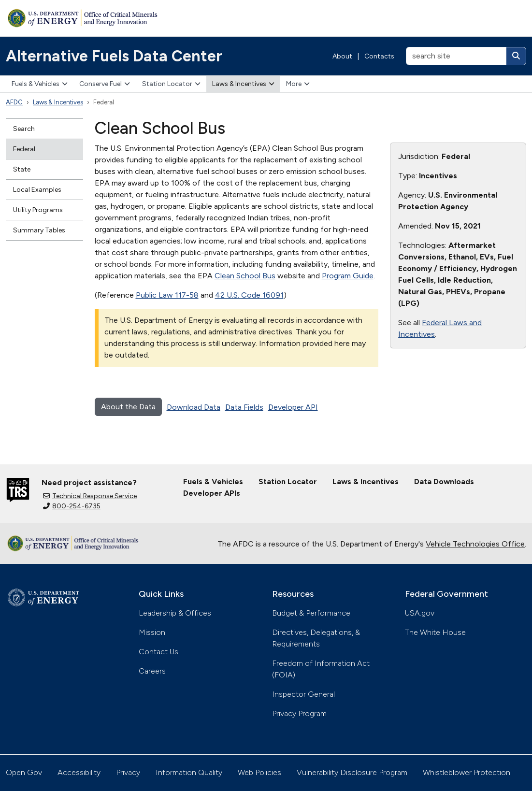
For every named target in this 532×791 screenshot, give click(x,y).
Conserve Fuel (105, 84)
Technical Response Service (90, 496)
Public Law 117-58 (167, 295)
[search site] (456, 56)
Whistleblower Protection (467, 772)
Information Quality (189, 772)
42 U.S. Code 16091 (249, 295)
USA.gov (420, 613)
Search (24, 129)
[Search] (516, 56)
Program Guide (348, 276)
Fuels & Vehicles (40, 84)
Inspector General (303, 694)
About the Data (128, 407)
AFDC (14, 102)
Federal (24, 149)
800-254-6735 (72, 506)
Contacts (379, 56)
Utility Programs (38, 210)
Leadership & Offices (175, 613)
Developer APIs (212, 493)
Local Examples (37, 190)
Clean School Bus (245, 276)
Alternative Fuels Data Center (114, 56)
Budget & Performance (311, 613)
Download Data (194, 407)
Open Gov (24, 772)
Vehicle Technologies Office (475, 544)
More (298, 84)
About (342, 56)
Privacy (128, 772)
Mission (152, 632)
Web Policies (259, 772)
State (22, 169)
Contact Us (158, 652)
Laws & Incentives (243, 84)
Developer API (293, 407)
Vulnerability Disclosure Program (352, 772)
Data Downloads (444, 482)
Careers (152, 671)
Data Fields (244, 407)
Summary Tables (39, 230)
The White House (435, 632)
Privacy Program (299, 713)
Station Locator (171, 84)
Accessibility (79, 772)
